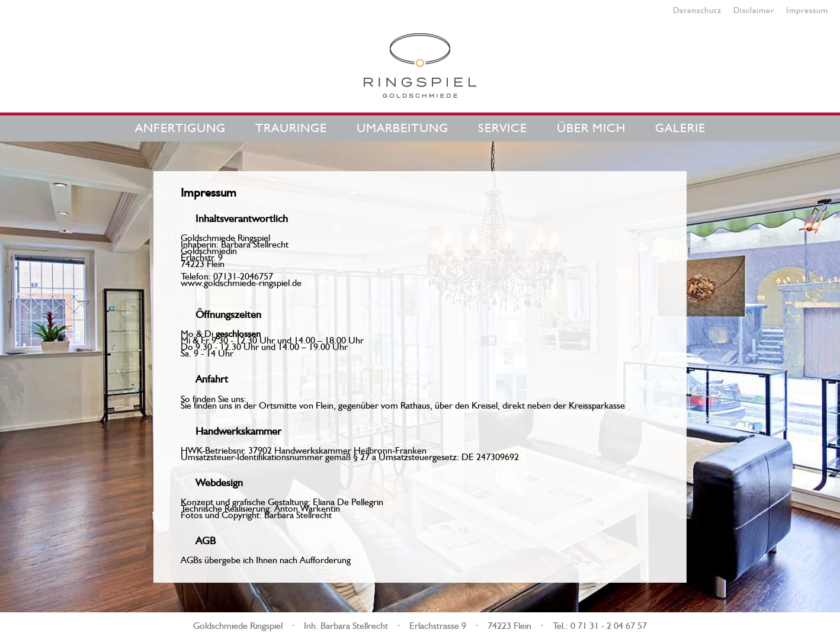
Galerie (680, 126)
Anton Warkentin (307, 507)
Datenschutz (697, 9)
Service (503, 126)
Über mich (591, 126)
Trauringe (291, 126)
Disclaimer (754, 9)
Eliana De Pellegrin (348, 500)
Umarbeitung (403, 126)
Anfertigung (180, 126)
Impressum (807, 9)
